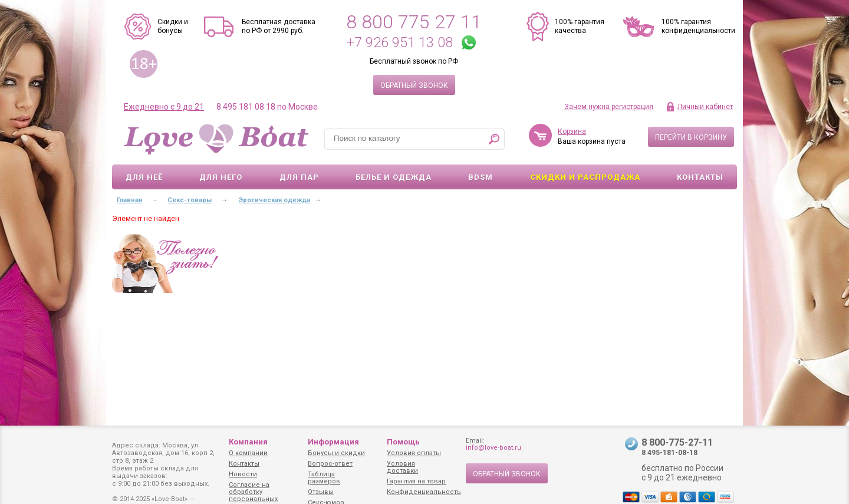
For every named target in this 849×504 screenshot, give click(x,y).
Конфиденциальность (424, 492)
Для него (221, 177)
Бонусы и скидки (336, 453)
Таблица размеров (324, 478)
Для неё (144, 177)
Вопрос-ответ (330, 464)
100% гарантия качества (580, 26)
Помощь (403, 442)
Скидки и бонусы (173, 26)
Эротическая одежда (274, 200)
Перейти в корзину (691, 137)
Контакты (700, 177)
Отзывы (321, 492)
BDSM (481, 177)
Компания (248, 442)
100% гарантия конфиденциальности (698, 26)
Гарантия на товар (416, 481)
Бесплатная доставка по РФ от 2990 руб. (279, 26)
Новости (243, 474)
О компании (248, 453)
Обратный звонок (414, 85)
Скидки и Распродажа (585, 177)
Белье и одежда (394, 177)
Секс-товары (190, 200)
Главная (129, 200)
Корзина (572, 131)
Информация (333, 442)
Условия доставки (402, 467)
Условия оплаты (414, 453)
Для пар (299, 177)
